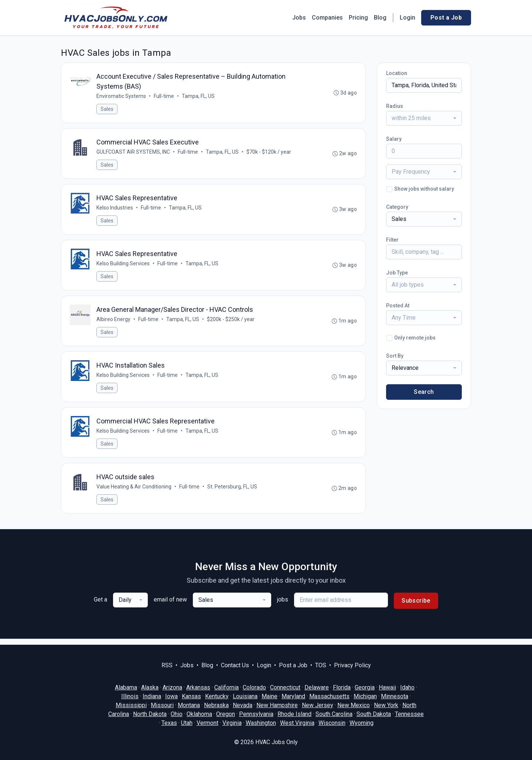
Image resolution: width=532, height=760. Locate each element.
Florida (342, 687)
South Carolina (334, 714)
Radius (395, 106)
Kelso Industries (115, 209)
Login (407, 18)
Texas (169, 723)
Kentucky (217, 696)
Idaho (407, 687)
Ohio (177, 714)
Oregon (226, 714)
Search (424, 392)
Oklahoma (199, 714)
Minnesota (395, 696)
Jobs (299, 18)
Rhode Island (294, 714)
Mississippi (131, 705)
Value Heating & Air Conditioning (134, 492)
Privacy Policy (352, 665)
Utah (187, 723)
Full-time (164, 96)
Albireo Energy (114, 323)
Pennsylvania (256, 714)
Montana (189, 705)
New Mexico (354, 705)
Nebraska (216, 705)
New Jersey (318, 705)
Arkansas (198, 687)
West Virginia (297, 723)
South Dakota (374, 714)
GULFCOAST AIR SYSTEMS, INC (134, 153)
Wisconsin (332, 723)
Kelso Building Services (123, 266)
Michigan (365, 696)
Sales (107, 109)
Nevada (243, 705)
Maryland (293, 696)
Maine (270, 696)
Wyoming (362, 723)
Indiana (152, 696)
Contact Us (235, 665)
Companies (327, 18)
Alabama (126, 687)
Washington (261, 723)
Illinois (130, 696)
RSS (167, 665)
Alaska (150, 687)
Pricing (358, 18)
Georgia (365, 687)
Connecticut (285, 687)
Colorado (254, 687)
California (226, 687)
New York (386, 705)
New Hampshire (277, 705)
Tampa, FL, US (199, 96)
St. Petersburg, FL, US (233, 492)
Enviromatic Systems (122, 96)
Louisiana (245, 696)
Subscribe (416, 606)
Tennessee (409, 714)
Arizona (172, 687)
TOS (321, 665)
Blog (380, 18)
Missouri (162, 705)
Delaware (317, 687)
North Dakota (150, 714)
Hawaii (387, 687)
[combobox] (424, 118)
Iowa (171, 696)
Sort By (395, 356)
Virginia (232, 723)
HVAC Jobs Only (277, 742)
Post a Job (446, 18)
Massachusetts (329, 696)
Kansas (191, 696)
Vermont (207, 723)
